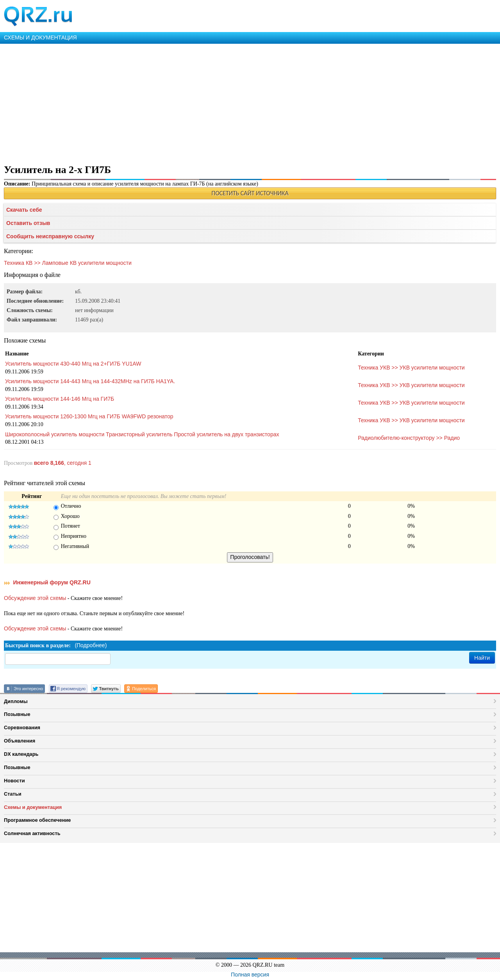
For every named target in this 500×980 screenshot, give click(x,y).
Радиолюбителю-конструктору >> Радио (409, 438)
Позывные (17, 714)
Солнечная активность (32, 833)
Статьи (13, 794)
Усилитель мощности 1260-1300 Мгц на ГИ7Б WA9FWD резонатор (89, 416)
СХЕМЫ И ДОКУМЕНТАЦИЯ (40, 37)
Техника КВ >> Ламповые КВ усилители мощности (68, 263)
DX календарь (21, 754)
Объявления (20, 741)
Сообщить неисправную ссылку (50, 236)
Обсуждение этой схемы (35, 598)
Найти (482, 658)
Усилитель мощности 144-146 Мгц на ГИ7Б (60, 399)
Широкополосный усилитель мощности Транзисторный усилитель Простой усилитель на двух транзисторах (142, 434)
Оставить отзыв (28, 223)
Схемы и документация (33, 807)
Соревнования (22, 727)
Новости (14, 781)
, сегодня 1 (63, 463)
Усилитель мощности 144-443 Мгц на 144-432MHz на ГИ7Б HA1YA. (90, 381)
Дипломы (16, 701)
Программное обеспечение (37, 820)
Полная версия (250, 975)
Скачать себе (24, 210)
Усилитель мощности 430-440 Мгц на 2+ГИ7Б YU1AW (73, 364)
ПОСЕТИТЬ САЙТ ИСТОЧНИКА (250, 193)
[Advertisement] (234, 102)
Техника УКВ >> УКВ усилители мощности (411, 368)
